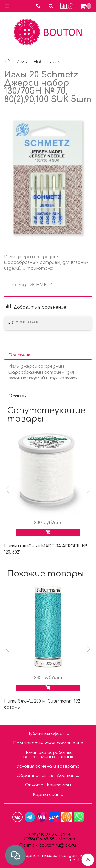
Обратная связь (35, 776)
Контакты (59, 785)
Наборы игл (47, 62)
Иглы (22, 62)
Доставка (68, 776)
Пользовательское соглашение (48, 743)
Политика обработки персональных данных (48, 755)
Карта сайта (48, 795)
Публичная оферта (48, 734)
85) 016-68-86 (42, 839)
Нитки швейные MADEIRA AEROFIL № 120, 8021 (46, 549)
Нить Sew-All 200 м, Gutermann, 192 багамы (42, 704)
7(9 (26, 839)
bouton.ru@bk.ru (57, 845)
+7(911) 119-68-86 (42, 835)
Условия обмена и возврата (48, 766)
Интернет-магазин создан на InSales (50, 858)
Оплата (34, 785)
